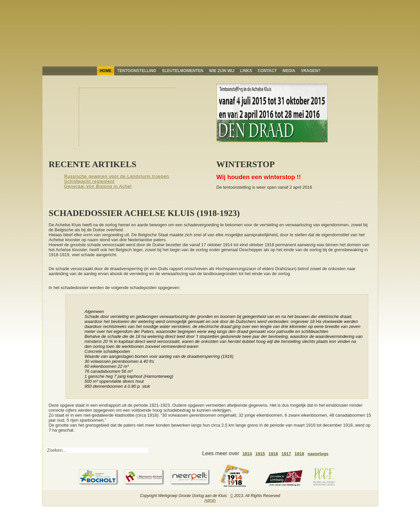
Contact (267, 71)
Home (106, 71)
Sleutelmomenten (183, 71)
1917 (286, 454)
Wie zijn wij (222, 71)
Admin (210, 500)
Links (246, 71)
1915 (260, 454)
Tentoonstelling (137, 71)
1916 (273, 454)
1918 (299, 454)
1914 (247, 454)
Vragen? (311, 71)
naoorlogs (318, 454)
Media (289, 71)
